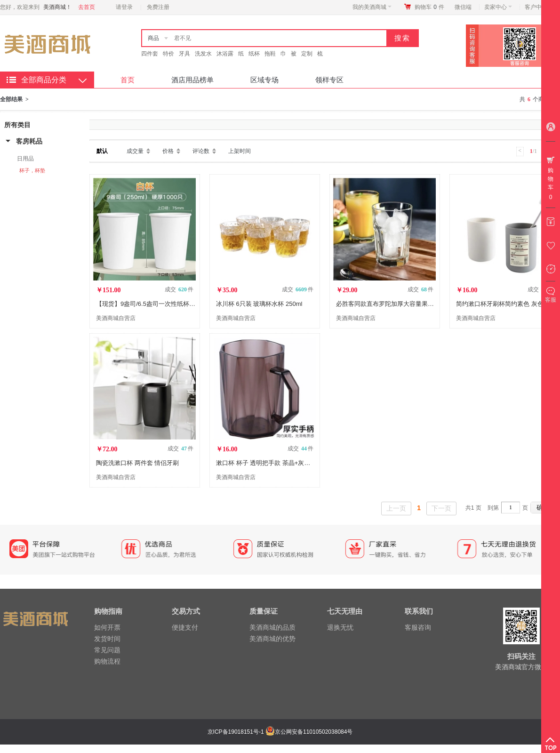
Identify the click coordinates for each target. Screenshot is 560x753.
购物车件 (429, 7)
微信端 (463, 7)
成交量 (135, 151)
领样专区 (329, 80)
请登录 (124, 7)
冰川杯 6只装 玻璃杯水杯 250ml (259, 304)
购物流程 (107, 661)
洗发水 (203, 54)
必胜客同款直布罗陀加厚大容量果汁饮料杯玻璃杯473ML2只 (417, 304)
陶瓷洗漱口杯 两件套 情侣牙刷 (137, 463)
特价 (168, 54)
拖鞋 (270, 54)
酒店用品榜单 (192, 80)
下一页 (441, 508)
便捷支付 (185, 627)
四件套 (150, 54)
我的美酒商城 (372, 7)
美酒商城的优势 (272, 639)
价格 (168, 151)
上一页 (396, 508)
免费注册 (158, 7)
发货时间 (107, 639)
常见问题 (107, 650)
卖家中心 (498, 7)
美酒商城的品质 (272, 627)
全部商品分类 (44, 80)
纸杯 (254, 54)
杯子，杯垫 (32, 170)
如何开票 (107, 627)
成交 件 (179, 289)
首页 (128, 80)
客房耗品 (29, 141)
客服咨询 (418, 627)
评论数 (201, 151)
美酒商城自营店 (116, 318)
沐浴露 (225, 54)
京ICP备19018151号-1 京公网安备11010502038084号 (279, 732)
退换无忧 (340, 627)
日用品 (25, 159)
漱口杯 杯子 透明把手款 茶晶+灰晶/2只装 (272, 463)
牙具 (184, 54)
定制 (307, 54)
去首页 (87, 7)
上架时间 (240, 151)
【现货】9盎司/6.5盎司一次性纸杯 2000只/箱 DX (162, 304)
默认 (102, 151)
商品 (153, 38)
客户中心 (539, 7)
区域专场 (264, 80)
